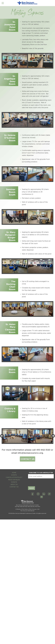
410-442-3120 (43, 450)
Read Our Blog (14, 480)
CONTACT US (28, 459)
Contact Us (14, 487)
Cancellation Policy (14, 477)
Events (14, 475)
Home (14, 473)
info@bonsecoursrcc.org (30, 453)
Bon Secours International (27, 511)
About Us (14, 484)
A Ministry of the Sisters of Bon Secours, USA (27, 509)
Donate (14, 482)
